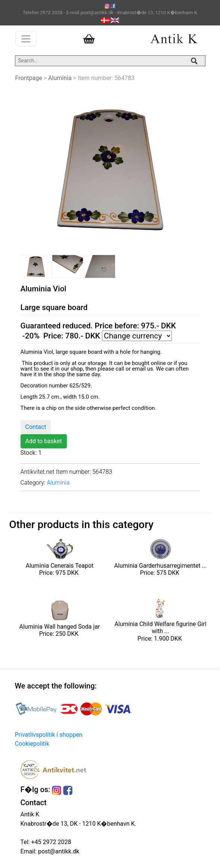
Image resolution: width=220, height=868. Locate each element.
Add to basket (44, 441)
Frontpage (29, 78)
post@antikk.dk (58, 851)
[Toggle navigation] (26, 39)
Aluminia (60, 78)
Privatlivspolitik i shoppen (49, 735)
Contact (36, 427)
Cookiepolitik (32, 744)
